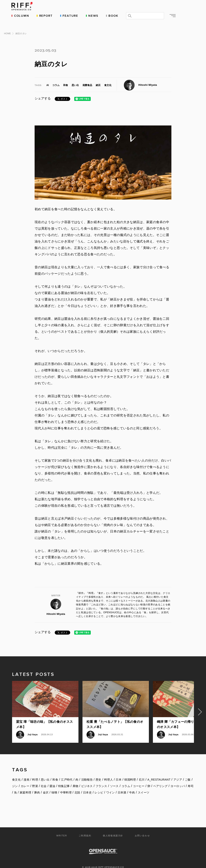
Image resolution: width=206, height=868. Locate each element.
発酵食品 (87, 79)
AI (47, 79)
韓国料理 (130, 773)
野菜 (35, 779)
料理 (35, 773)
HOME (7, 27)
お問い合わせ (142, 829)
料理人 (109, 773)
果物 (76, 779)
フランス (101, 779)
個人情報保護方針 (113, 829)
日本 (119, 773)
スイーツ (144, 786)
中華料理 (66, 786)
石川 (142, 773)
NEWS (94, 16)
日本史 (87, 786)
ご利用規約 (85, 829)
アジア (178, 773)
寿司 (191, 779)
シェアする (43, 92)
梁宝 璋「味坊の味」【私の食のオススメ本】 (44, 718)
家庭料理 (25, 786)
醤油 (52, 779)
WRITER (62, 829)
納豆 (98, 79)
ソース (114, 779)
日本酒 (122, 786)
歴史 (98, 773)
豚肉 (37, 786)
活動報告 (87, 773)
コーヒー (139, 779)
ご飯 (188, 773)
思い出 (75, 79)
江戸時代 (67, 773)
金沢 (46, 786)
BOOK (114, 16)
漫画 (26, 773)
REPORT (47, 16)
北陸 (77, 786)
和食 (66, 79)
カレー (25, 779)
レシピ (99, 786)
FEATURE (71, 16)
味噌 (54, 786)
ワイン (111, 786)
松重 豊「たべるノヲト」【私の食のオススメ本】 (115, 718)
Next (200, 705)
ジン (15, 779)
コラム (56, 79)
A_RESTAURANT (159, 773)
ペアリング (160, 779)
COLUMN (22, 16)
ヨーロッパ (178, 779)
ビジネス (87, 779)
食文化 (108, 79)
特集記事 (64, 779)
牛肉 (132, 786)
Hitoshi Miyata (148, 78)
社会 (44, 779)
